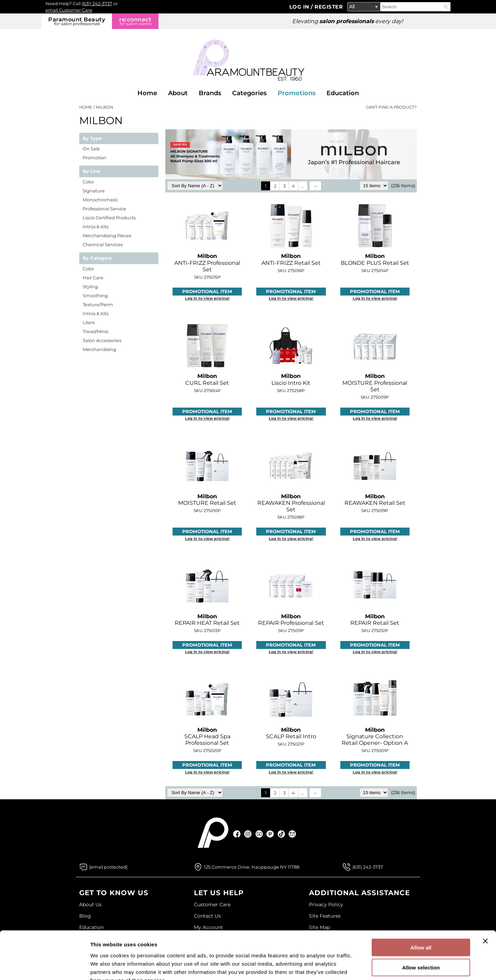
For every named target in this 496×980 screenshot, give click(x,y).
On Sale (91, 149)
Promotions (297, 93)
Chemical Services (103, 244)
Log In (300, 7)
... (303, 186)
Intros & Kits (96, 227)
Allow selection (421, 926)
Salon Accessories (102, 340)
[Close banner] (485, 899)
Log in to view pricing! (207, 298)
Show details (361, 966)
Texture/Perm (98, 304)
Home (147, 93)
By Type (92, 139)
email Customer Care (69, 10)
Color (88, 182)
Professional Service (104, 209)
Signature (94, 191)
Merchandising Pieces (107, 236)
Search (446, 7)
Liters (89, 322)
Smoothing (95, 296)
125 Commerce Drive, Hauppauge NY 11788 (252, 867)
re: (135, 21)
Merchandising (99, 349)
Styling (90, 287)
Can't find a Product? (391, 107)
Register (329, 7)
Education (343, 93)
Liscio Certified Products (109, 218)
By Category (97, 258)
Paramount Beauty (77, 21)
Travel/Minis (95, 331)
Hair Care (93, 278)
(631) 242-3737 (97, 3)
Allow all (421, 906)
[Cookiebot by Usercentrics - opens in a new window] (45, 967)
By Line (91, 171)
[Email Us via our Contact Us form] (108, 867)
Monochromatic (100, 200)
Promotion (95, 158)
